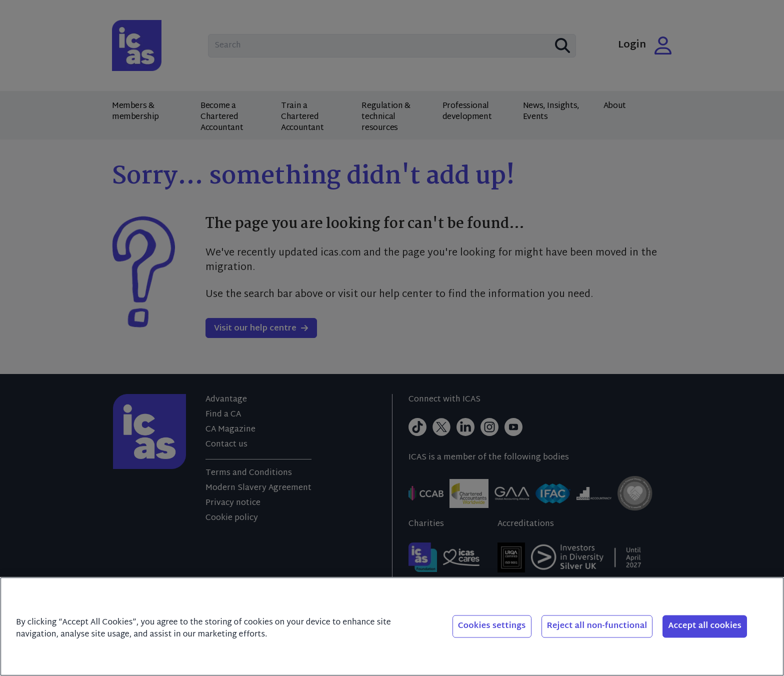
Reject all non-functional (597, 626)
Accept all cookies (705, 626)
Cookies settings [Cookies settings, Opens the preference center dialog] (492, 626)
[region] (392, 626)
